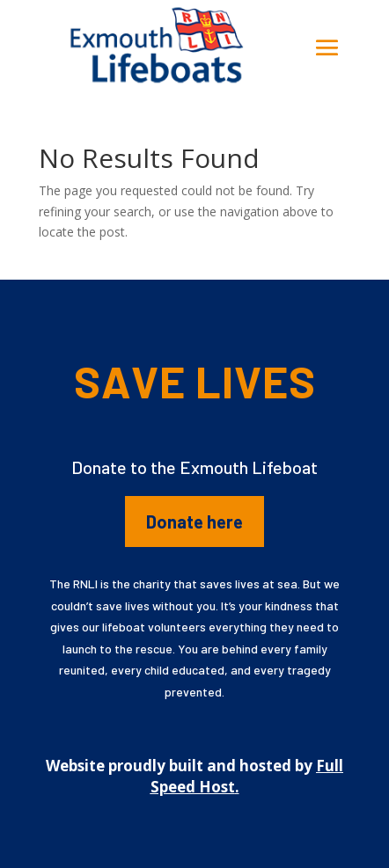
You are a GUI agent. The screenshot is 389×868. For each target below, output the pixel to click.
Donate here (194, 522)
